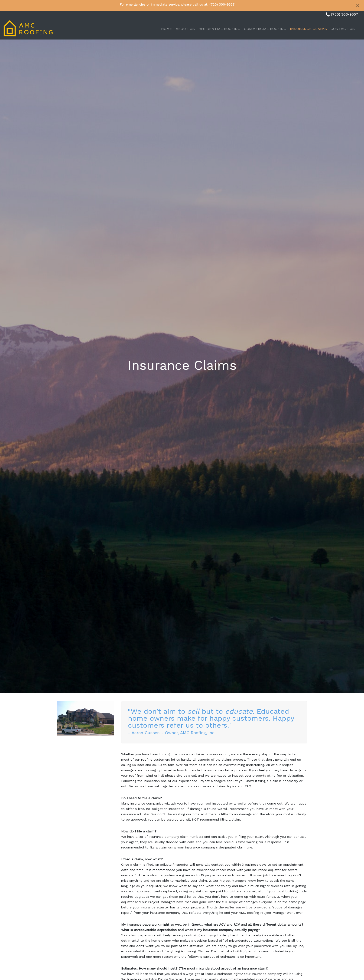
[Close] (358, 6)
